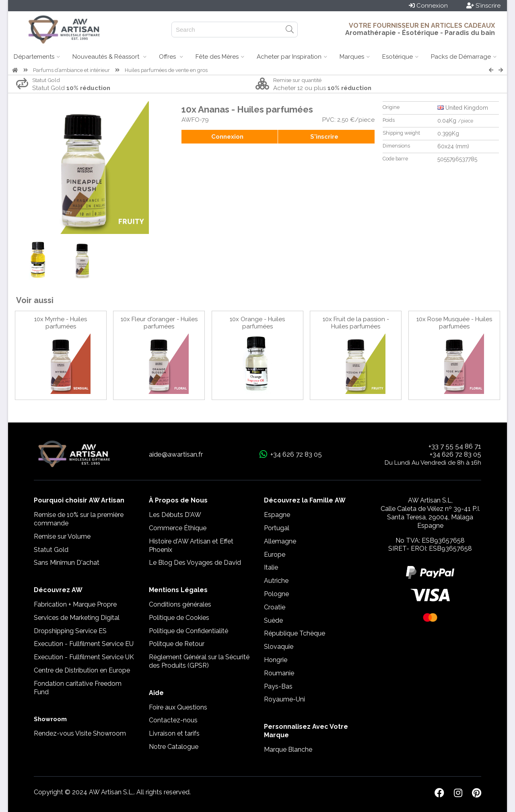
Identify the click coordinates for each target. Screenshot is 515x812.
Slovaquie (279, 647)
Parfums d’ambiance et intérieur (71, 70)
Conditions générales (180, 604)
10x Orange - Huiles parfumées (257, 323)
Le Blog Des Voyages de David (195, 563)
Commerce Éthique (178, 528)
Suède (273, 620)
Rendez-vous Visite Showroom (80, 733)
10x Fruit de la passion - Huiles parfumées (356, 323)
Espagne (277, 515)
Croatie (275, 607)
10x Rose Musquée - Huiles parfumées (454, 323)
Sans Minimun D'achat (67, 563)
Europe (275, 555)
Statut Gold (51, 550)
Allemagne (280, 541)
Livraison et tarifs (174, 733)
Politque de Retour (177, 644)
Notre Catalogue (174, 747)
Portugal (277, 528)
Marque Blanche (288, 749)
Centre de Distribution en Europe (82, 670)
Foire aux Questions (178, 707)
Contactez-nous (173, 720)
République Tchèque (295, 633)
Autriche (276, 581)
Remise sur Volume (62, 536)
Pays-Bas (278, 686)
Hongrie (276, 660)
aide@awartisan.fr (176, 454)
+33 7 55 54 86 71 (455, 446)
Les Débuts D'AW (175, 515)
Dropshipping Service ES (70, 631)
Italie (271, 567)
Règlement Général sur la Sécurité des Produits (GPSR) (199, 661)
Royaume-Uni (284, 699)
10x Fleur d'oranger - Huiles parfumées (159, 323)
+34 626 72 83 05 (455, 454)
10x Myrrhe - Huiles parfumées (61, 323)
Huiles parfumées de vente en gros (166, 70)
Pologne (276, 594)
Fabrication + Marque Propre (75, 604)
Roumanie (279, 673)
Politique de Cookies (179, 618)
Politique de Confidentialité (188, 631)
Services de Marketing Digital (77, 618)
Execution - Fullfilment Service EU (84, 644)
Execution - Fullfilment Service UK (84, 657)
